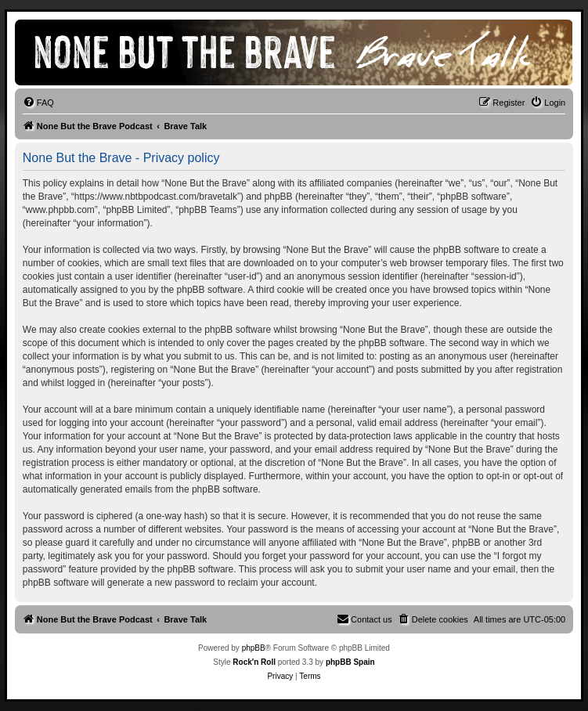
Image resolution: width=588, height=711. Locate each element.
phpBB (254, 648)
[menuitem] (38, 103)
